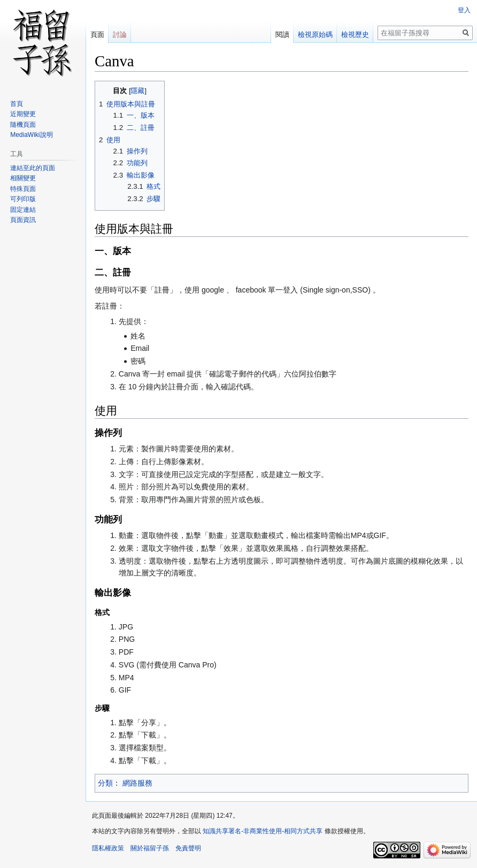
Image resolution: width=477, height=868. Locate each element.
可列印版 (23, 199)
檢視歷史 (355, 34)
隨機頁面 (23, 125)
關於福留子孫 (150, 848)
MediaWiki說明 (31, 135)
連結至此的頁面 (33, 168)
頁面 (97, 34)
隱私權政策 (108, 848)
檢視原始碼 (315, 34)
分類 (105, 783)
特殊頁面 (23, 189)
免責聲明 (188, 848)
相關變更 (23, 178)
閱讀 (282, 34)
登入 (464, 10)
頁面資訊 (23, 220)
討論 (120, 34)
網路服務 (137, 783)
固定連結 (23, 210)
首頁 (17, 104)
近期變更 (23, 114)
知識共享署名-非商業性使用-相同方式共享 (263, 831)
